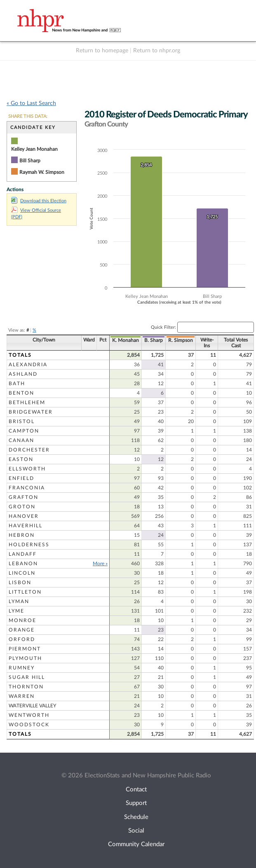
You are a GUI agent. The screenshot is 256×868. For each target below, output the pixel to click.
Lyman (19, 601)
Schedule (136, 817)
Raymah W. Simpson (42, 172)
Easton (21, 459)
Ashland (23, 374)
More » (100, 564)
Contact (136, 790)
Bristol (22, 421)
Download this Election (39, 201)
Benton (21, 393)
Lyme (16, 611)
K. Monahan (126, 340)
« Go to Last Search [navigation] (31, 103)
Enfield (21, 478)
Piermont (25, 649)
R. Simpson (181, 340)
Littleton (25, 592)
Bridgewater (31, 412)
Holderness (29, 545)
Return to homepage (102, 51)
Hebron (22, 535)
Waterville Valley (32, 706)
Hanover (24, 516)
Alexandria (28, 365)
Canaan (21, 440)
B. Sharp (154, 340)
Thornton (26, 687)
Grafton (23, 497)
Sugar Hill (27, 677)
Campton (24, 431)
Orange (22, 630)
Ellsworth (27, 469)
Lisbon (20, 583)
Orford (22, 639)
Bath (17, 384)
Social (136, 831)
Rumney (22, 668)
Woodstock (29, 725)
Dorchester (29, 450)
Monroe (22, 620)
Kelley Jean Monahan (34, 149)
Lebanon (23, 564)
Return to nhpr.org (157, 51)
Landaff (23, 554)
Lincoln (22, 573)
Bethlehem (27, 402)
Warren (22, 696)
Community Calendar (136, 844)
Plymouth (25, 658)
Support (136, 803)
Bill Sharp (30, 161)
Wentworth (29, 715)
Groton (22, 507)
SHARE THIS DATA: (28, 116)
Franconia (27, 488)
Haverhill (26, 526)
